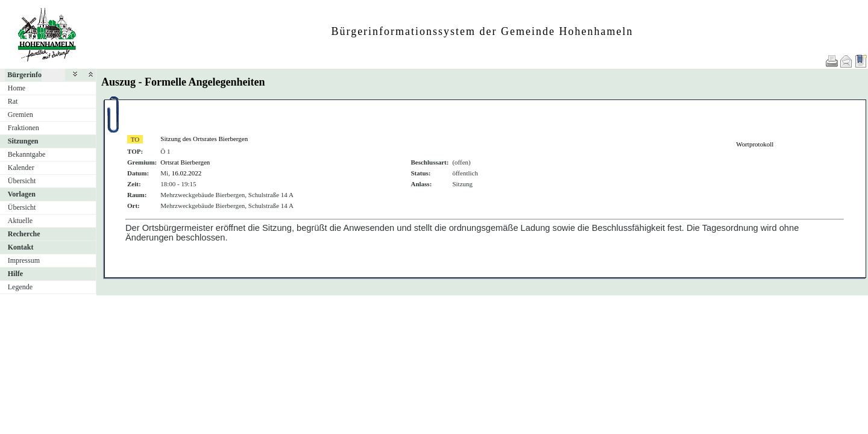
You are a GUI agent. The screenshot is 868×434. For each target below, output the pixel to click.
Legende (20, 287)
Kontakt (21, 247)
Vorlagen (22, 194)
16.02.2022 (187, 173)
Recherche (24, 234)
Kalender (21, 168)
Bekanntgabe (27, 154)
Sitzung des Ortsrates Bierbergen (204, 139)
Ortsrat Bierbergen (185, 162)
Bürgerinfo (24, 75)
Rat (13, 101)
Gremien (20, 115)
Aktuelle (20, 221)
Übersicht (22, 181)
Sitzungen (23, 141)
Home (17, 88)
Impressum (24, 260)
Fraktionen (24, 128)
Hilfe (15, 274)
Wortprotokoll (755, 144)
